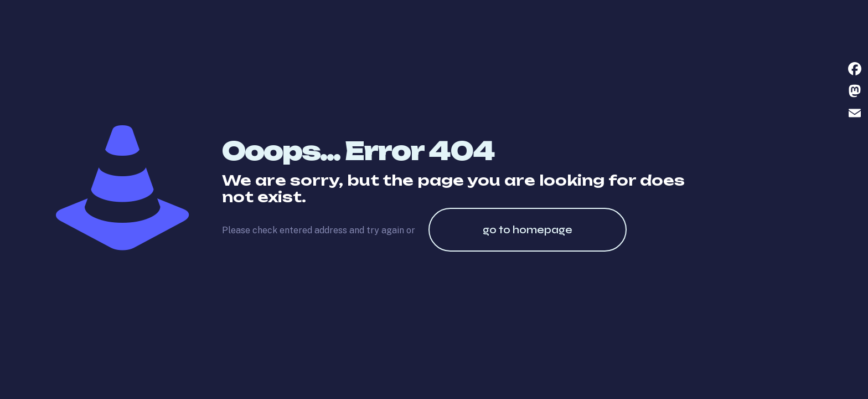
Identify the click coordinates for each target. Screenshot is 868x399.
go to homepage (528, 230)
